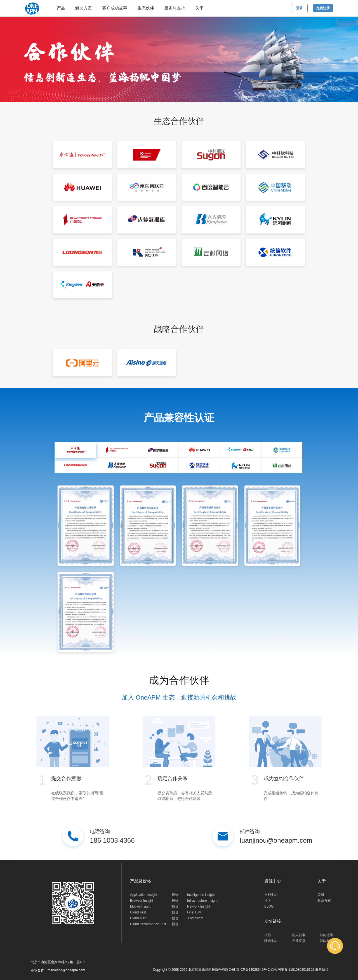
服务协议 (322, 970)
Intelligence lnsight (201, 895)
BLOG (269, 906)
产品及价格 (141, 881)
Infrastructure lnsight (202, 901)
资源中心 (273, 881)
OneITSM (194, 912)
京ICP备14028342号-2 (253, 970)
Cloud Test (138, 912)
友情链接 (273, 921)
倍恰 (268, 935)
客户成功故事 (115, 8)
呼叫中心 (271, 941)
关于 (199, 8)
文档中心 (271, 895)
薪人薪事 (299, 935)
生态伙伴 (146, 8)
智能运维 (326, 935)
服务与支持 (175, 8)
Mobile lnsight (140, 906)
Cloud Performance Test (148, 924)
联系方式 (324, 901)
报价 (175, 895)
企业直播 (299, 941)
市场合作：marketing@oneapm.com (58, 970)
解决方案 (84, 8)
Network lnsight (199, 906)
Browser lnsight (142, 901)
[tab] (75, 450)
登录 (299, 8)
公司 (321, 895)
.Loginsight (195, 918)
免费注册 (323, 8)
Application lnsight (144, 895)
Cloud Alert (138, 918)
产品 (61, 8)
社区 (268, 901)
